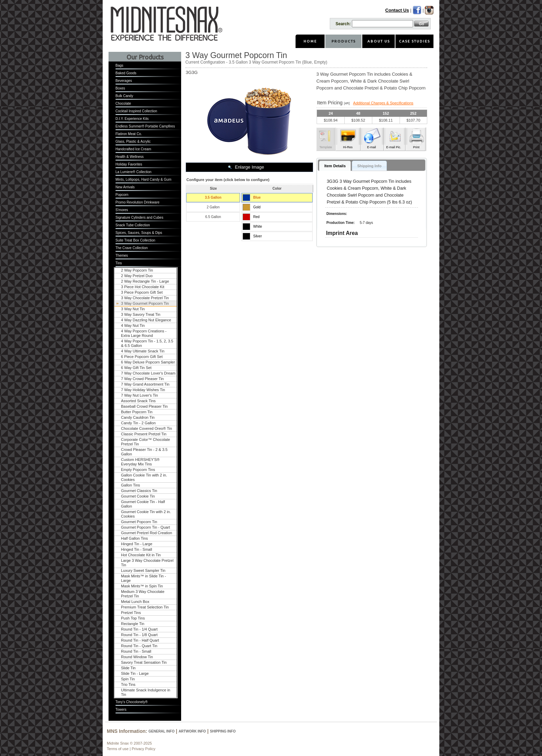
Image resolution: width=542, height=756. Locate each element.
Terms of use (118, 749)
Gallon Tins (130, 485)
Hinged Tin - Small (137, 549)
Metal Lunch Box (135, 602)
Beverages (124, 81)
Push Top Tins (133, 618)
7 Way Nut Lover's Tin (139, 395)
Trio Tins (128, 684)
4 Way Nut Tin (133, 325)
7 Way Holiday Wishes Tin (143, 390)
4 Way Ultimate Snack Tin (143, 351)
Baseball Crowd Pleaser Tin (144, 406)
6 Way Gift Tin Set (136, 368)
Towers (121, 710)
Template (326, 147)
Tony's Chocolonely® (132, 702)
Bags (119, 65)
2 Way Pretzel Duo (137, 276)
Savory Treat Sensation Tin (144, 662)
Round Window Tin (137, 657)
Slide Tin (128, 668)
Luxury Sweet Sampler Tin (143, 570)
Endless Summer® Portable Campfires (145, 126)
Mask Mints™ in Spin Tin (142, 586)
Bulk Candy (124, 96)
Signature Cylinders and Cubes (139, 218)
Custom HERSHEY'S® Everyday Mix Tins (140, 462)
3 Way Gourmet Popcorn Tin (145, 303)
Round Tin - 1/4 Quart (139, 629)
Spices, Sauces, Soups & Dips (139, 233)
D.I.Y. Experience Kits (132, 119)
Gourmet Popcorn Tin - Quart (146, 527)
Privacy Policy (143, 749)
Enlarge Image (249, 167)
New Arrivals (125, 187)
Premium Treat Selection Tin (145, 607)
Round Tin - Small (136, 651)
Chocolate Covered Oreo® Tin (147, 428)
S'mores (122, 210)
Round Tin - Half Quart (140, 640)
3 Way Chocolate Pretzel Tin (145, 298)
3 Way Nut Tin (133, 309)
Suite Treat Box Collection (135, 240)
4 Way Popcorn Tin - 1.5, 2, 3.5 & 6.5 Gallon (147, 343)
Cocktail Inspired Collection (136, 111)
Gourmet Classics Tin (139, 491)
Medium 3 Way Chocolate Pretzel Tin (143, 594)
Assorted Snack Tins (138, 401)
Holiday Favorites (129, 164)
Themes (122, 256)
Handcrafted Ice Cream (133, 149)
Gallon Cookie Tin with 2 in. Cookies (144, 477)
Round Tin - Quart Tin (139, 646)
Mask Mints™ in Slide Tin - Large (143, 578)
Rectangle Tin (133, 624)
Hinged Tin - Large (137, 544)
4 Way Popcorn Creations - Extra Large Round (144, 333)
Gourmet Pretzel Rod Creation (147, 533)
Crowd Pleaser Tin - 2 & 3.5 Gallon (144, 452)
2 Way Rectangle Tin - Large (145, 281)
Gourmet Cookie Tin (138, 496)
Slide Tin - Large (135, 673)
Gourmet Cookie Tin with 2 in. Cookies (146, 514)
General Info (162, 731)
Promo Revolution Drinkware (137, 202)
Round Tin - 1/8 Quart (139, 635)
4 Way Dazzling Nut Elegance (146, 320)
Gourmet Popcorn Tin (139, 522)
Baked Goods (126, 73)
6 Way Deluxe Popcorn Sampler (148, 362)
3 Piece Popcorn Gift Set (142, 292)
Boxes (120, 88)
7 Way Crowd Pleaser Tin (142, 379)
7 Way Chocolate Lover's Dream (148, 373)
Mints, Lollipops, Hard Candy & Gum (143, 179)
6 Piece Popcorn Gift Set (142, 357)
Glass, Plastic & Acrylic (133, 141)
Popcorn (122, 195)
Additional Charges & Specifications (383, 103)
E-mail (372, 147)
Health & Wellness (130, 157)
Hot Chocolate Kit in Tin (141, 555)
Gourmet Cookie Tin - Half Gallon (143, 504)
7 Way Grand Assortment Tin (145, 384)
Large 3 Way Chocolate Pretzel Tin (147, 563)
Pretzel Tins (131, 613)
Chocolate (123, 103)
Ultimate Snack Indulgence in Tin (146, 692)
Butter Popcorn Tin (137, 412)
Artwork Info (192, 731)
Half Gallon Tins (134, 538)
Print (416, 147)
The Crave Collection (132, 248)
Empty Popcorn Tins (138, 470)
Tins (119, 263)
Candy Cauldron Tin (138, 417)
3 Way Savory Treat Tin (141, 314)
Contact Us (397, 10)
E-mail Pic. (394, 147)
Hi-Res (348, 147)
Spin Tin (128, 679)
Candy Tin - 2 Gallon (138, 423)
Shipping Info (223, 731)
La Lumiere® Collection (133, 172)
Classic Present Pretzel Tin (144, 434)
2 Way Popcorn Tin (137, 270)
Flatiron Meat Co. (129, 134)
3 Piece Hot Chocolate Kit (143, 287)
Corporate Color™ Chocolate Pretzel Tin (146, 442)
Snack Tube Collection (133, 225)
